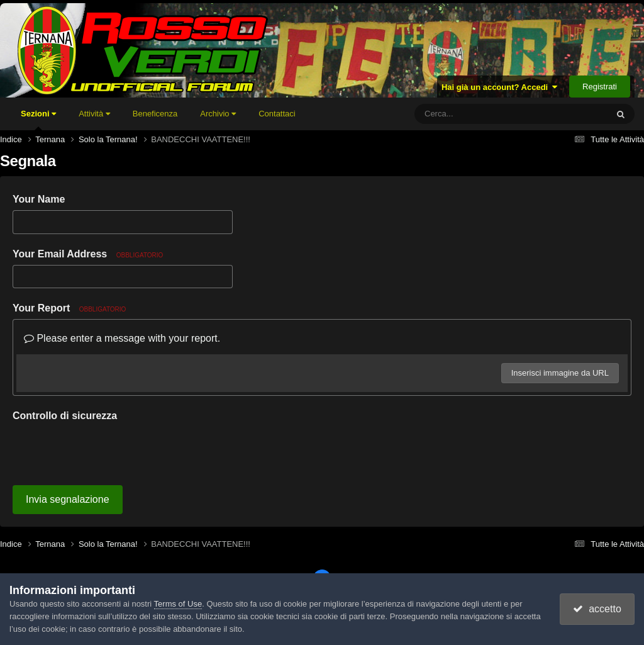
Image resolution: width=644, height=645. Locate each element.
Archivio (218, 114)
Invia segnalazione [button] (68, 499)
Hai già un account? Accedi (500, 87)
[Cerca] (483, 114)
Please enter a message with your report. (122, 338)
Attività (94, 114)
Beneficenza (155, 114)
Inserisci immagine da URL (560, 373)
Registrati (600, 87)
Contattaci (277, 114)
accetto (597, 609)
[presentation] (108, 451)
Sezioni (38, 120)
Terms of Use (178, 604)
